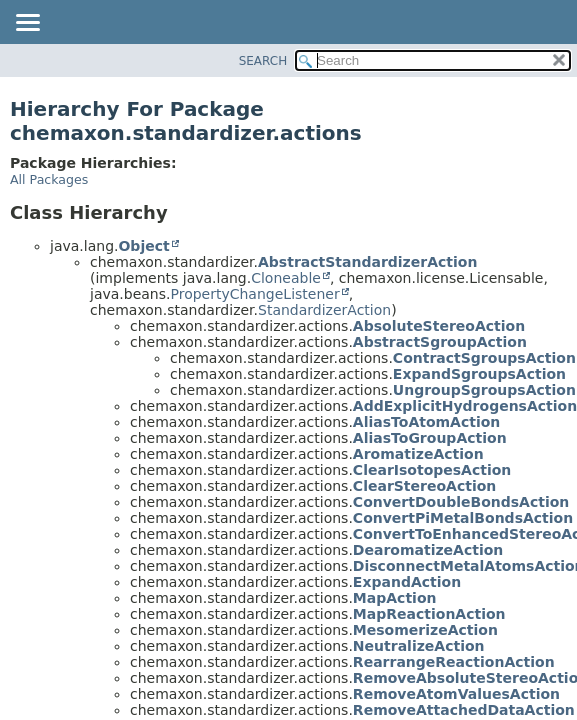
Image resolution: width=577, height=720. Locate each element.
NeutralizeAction (419, 646)
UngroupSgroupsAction (484, 390)
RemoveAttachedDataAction (464, 710)
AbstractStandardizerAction (367, 262)
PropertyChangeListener (254, 294)
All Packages (49, 179)
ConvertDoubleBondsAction (461, 502)
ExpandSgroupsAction (479, 374)
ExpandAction (407, 582)
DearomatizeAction (428, 550)
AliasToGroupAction (430, 438)
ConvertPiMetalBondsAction (463, 518)
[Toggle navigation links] (27, 24)
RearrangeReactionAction (454, 662)
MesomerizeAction (425, 630)
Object (143, 246)
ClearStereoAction (424, 486)
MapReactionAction (429, 614)
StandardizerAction (324, 310)
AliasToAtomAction (426, 422)
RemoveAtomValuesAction (456, 694)
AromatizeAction (418, 454)
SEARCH (263, 61)
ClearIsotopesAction (432, 470)
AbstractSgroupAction (440, 342)
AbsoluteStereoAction (439, 326)
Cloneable (286, 278)
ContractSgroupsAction (484, 358)
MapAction (395, 598)
